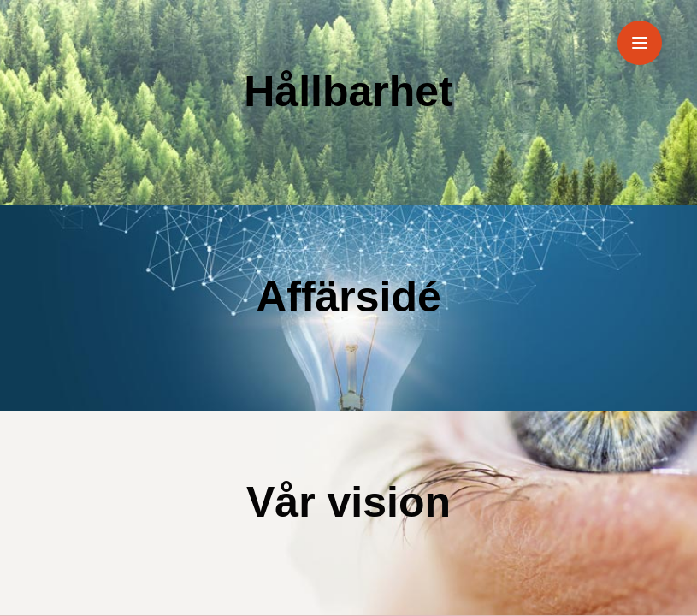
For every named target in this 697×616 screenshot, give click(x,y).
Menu (647, 32)
